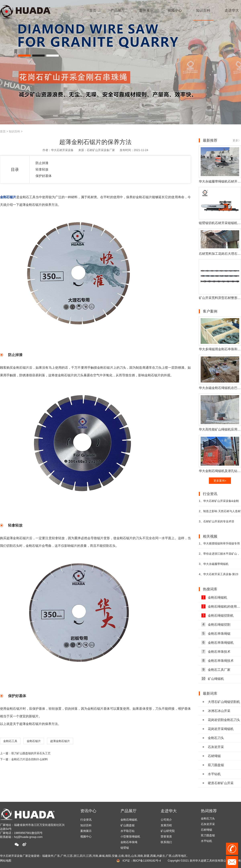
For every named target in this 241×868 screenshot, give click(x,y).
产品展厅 (129, 811)
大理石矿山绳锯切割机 (221, 702)
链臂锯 (125, 848)
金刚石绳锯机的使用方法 (221, 606)
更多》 (237, 140)
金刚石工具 (10, 741)
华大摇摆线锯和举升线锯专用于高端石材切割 (219, 545)
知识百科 (14, 131)
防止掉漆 (42, 163)
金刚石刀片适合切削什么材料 (30, 759)
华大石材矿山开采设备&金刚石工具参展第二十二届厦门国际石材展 (220, 503)
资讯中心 (88, 811)
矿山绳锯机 (213, 679)
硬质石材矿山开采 (218, 783)
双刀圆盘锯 (213, 765)
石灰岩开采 (213, 747)
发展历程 (166, 825)
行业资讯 (86, 820)
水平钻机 (212, 774)
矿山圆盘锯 (128, 825)
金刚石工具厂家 (216, 670)
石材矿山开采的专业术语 (216, 521)
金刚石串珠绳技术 (218, 661)
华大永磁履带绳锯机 (214, 564)
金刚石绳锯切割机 (218, 615)
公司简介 (166, 820)
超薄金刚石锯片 (60, 741)
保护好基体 (44, 176)
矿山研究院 (168, 831)
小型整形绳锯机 (130, 837)
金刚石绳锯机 (214, 597)
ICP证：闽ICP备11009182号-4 (142, 861)
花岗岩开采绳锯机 (218, 729)
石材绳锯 (212, 756)
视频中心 (86, 837)
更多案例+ (220, 481)
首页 (3, 131)
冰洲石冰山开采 (216, 711)
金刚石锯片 (34, 741)
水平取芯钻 (128, 831)
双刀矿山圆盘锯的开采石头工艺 (31, 753)
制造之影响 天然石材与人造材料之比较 (220, 513)
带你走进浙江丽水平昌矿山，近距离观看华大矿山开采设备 (219, 555)
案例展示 (86, 831)
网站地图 (6, 861)
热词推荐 (209, 811)
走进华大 (169, 811)
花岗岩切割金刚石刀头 (221, 720)
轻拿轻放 (42, 169)
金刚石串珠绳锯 (216, 633)
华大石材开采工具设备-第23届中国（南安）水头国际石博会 (219, 576)
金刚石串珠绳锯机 (218, 643)
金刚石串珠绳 (129, 842)
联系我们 (166, 842)
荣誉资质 (166, 837)
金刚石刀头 (213, 738)
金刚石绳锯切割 (216, 624)
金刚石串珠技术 (216, 652)
